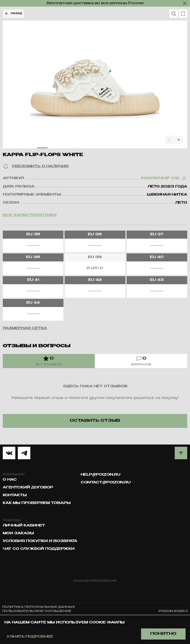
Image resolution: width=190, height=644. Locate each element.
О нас (10, 480)
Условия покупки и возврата (40, 541)
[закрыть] (185, 3)
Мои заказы (18, 533)
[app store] (72, 591)
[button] (36, 166)
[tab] (49, 361)
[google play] (118, 591)
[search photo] (183, 14)
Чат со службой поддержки (39, 549)
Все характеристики (30, 215)
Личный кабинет (24, 526)
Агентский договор (28, 488)
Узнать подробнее (30, 637)
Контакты (15, 495)
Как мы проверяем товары (37, 503)
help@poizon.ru (101, 475)
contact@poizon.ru (106, 483)
